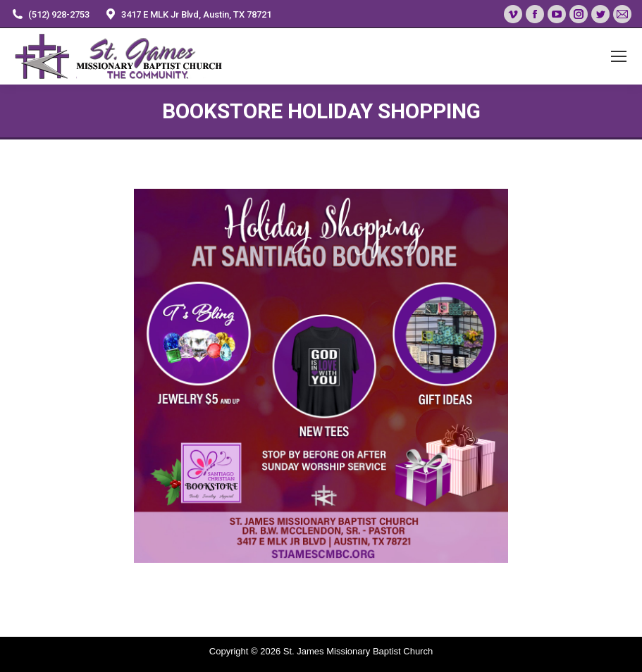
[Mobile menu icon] (619, 56)
